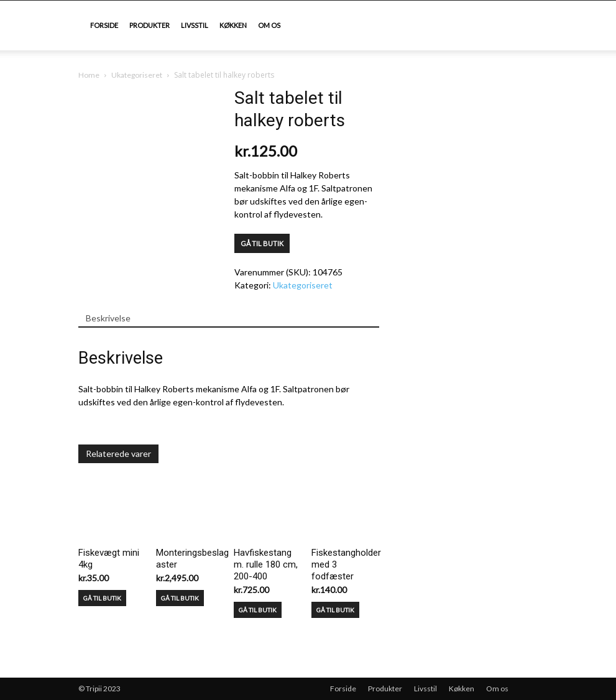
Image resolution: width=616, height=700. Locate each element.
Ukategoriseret (137, 75)
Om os (269, 25)
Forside (104, 25)
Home (89, 75)
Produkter (149, 25)
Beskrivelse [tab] (108, 318)
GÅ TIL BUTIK (262, 243)
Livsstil (195, 25)
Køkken (233, 25)
